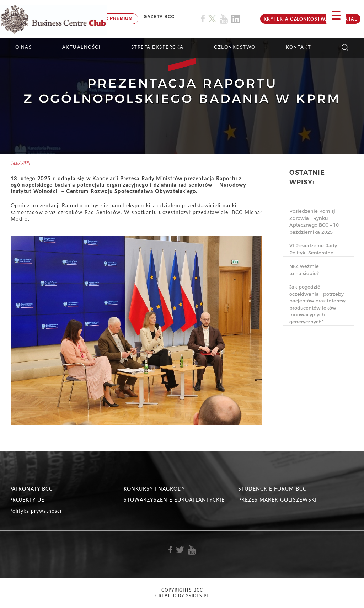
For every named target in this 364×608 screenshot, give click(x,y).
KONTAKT (299, 47)
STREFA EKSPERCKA (157, 47)
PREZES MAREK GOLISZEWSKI (277, 500)
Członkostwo (235, 47)
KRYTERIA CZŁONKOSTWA (296, 19)
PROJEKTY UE (27, 500)
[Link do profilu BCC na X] (212, 19)
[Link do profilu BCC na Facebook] (203, 19)
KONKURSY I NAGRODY (154, 489)
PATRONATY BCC (31, 489)
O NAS (24, 47)
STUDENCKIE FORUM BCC (272, 489)
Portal (347, 19)
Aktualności (82, 47)
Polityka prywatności (35, 511)
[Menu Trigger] (336, 15)
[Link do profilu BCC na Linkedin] (236, 19)
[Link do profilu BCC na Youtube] (224, 19)
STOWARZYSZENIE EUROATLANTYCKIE (174, 500)
